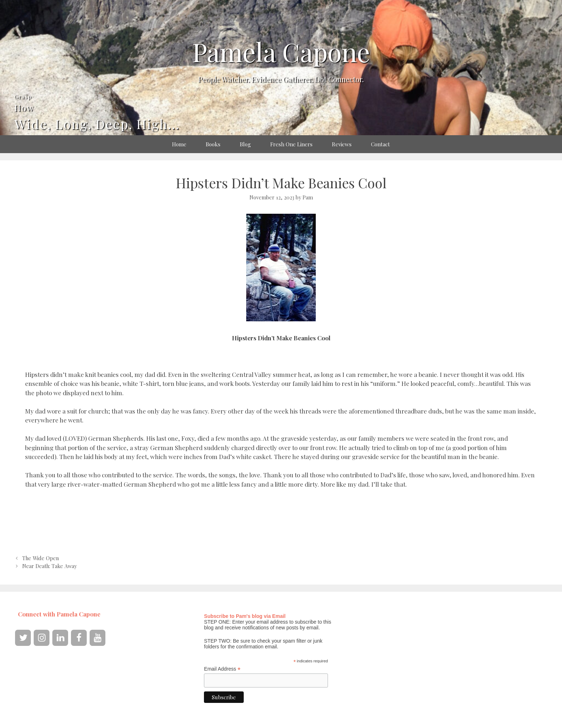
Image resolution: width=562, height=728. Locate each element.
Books (213, 144)
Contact (380, 144)
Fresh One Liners (291, 144)
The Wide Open (41, 558)
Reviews (342, 144)
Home (179, 144)
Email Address (222, 669)
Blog (245, 144)
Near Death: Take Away (49, 566)
